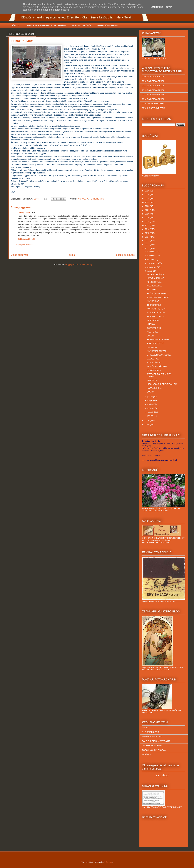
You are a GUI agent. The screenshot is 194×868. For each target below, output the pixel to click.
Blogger (109, 862)
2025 (148, 195)
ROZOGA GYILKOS (156, 317)
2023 (148, 202)
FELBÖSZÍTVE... (154, 282)
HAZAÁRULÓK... (154, 388)
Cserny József (24, 212)
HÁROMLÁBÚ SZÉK (156, 313)
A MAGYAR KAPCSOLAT (158, 297)
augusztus (152, 267)
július (150, 271)
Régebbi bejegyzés (125, 255)
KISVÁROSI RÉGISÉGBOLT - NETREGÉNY (46, 26)
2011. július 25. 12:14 (27, 239)
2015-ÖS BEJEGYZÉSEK (153, 104)
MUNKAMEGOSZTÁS (157, 351)
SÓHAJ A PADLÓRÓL (82, 26)
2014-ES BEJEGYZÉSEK (153, 99)
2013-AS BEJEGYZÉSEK (153, 95)
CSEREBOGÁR (154, 328)
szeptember (153, 263)
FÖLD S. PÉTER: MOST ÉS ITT (156, 741)
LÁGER (150, 336)
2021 (148, 210)
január (151, 416)
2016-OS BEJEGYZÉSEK (153, 108)
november (152, 256)
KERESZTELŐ (153, 320)
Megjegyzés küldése (24, 245)
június (150, 397)
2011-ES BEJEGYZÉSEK (153, 86)
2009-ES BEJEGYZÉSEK (153, 77)
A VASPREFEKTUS (156, 343)
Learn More (157, 7)
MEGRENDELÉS (154, 286)
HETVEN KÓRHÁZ (155, 278)
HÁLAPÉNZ (152, 347)
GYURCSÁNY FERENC (108, 26)
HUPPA (145, 728)
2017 (148, 225)
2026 (148, 191)
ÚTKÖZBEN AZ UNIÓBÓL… (159, 355)
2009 (148, 425)
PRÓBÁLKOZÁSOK (156, 274)
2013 (148, 241)
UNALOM (151, 324)
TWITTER (151, 290)
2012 (148, 245)
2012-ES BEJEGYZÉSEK (153, 90)
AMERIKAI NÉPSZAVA (152, 737)
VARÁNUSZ (147, 754)
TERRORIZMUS (97, 199)
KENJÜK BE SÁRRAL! (157, 366)
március (151, 408)
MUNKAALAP (153, 301)
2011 (148, 248)
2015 (148, 233)
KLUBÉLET (152, 380)
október (151, 259)
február (151, 412)
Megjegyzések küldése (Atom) (79, 265)
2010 (148, 421)
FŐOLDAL (16, 26)
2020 (148, 214)
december (152, 252)
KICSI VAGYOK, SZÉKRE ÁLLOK (162, 384)
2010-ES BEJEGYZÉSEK (153, 81)
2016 (148, 229)
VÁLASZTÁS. (153, 359)
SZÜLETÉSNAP (154, 363)
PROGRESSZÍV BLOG (152, 746)
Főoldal (71, 255)
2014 (148, 237)
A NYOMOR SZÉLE (151, 732)
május (150, 400)
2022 (148, 206)
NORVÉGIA (83, 199)
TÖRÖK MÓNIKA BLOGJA (154, 750)
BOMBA (150, 392)
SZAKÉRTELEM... (155, 370)
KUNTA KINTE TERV (156, 309)
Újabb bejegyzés (20, 255)
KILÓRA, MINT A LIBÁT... (158, 293)
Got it (169, 7)
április (150, 404)
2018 (148, 222)
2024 (148, 199)
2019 (148, 218)
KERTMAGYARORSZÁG (158, 340)
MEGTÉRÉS (152, 332)
